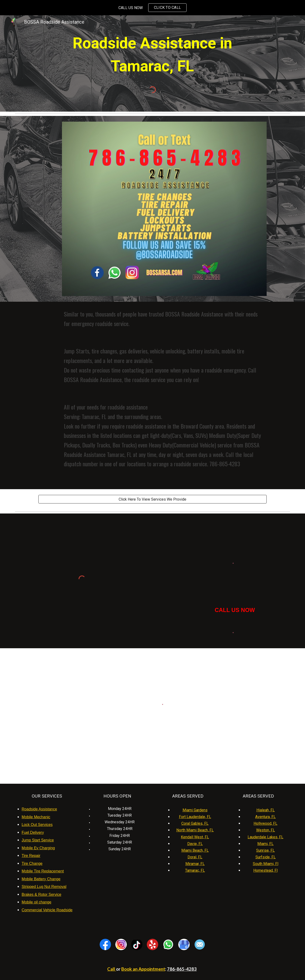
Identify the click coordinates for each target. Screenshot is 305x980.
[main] (152, 55)
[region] (152, 8)
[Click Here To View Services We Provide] (152, 499)
